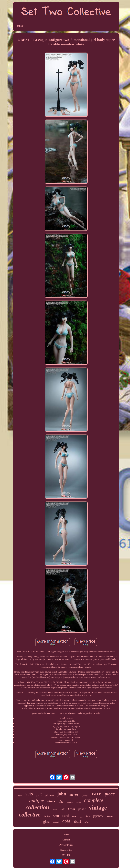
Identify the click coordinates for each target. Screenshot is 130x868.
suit (63, 809)
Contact (66, 840)
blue (87, 822)
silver (74, 794)
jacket (47, 816)
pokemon (49, 795)
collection (37, 807)
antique (37, 801)
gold (66, 821)
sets (29, 794)
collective (30, 815)
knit (88, 816)
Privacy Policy (66, 845)
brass (72, 809)
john (62, 794)
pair (81, 817)
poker (82, 809)
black (51, 801)
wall (56, 816)
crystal (56, 822)
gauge (85, 795)
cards (78, 802)
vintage (98, 808)
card (66, 816)
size (61, 802)
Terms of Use (66, 850)
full (39, 794)
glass (47, 822)
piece (110, 794)
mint (74, 816)
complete (94, 800)
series (110, 816)
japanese (99, 816)
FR (68, 855)
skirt (77, 821)
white (55, 810)
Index (66, 835)
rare (96, 793)
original (69, 802)
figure (20, 796)
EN (64, 855)
